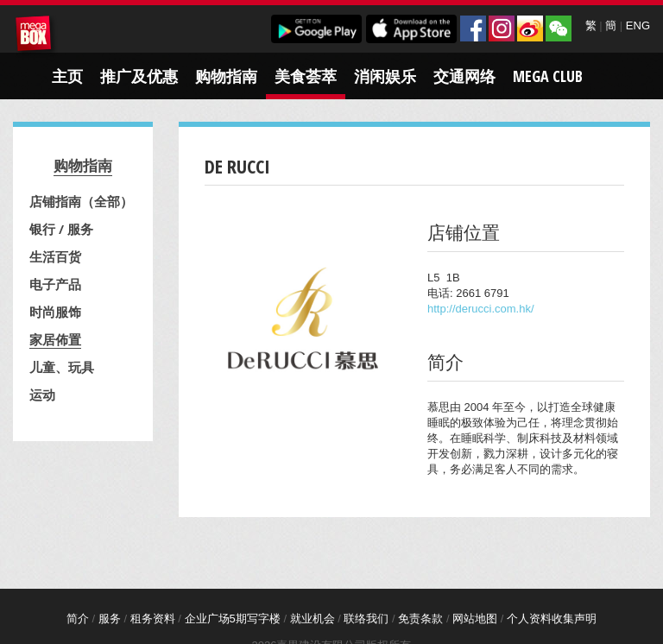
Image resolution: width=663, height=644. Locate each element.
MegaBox (36, 36)
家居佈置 (55, 339)
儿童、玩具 (62, 367)
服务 (110, 619)
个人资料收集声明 (552, 619)
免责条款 (420, 619)
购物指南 (226, 76)
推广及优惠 (139, 76)
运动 (42, 395)
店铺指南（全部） (81, 201)
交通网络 (464, 76)
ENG (638, 25)
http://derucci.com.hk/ (481, 309)
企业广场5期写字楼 (233, 619)
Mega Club (548, 76)
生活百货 (55, 256)
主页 (67, 76)
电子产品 (55, 284)
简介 (78, 619)
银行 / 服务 (61, 229)
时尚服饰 (55, 312)
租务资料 (153, 619)
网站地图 (475, 619)
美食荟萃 (306, 76)
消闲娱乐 (385, 76)
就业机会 (313, 619)
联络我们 (366, 619)
